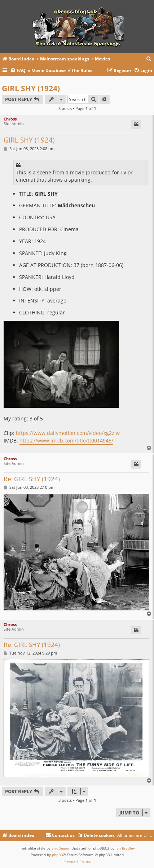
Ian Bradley (125, 848)
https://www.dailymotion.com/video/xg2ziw (68, 433)
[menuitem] (149, 59)
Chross (10, 119)
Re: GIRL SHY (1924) (32, 479)
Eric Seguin (61, 848)
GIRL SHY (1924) (31, 88)
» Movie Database (47, 70)
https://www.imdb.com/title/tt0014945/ (66, 441)
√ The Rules (80, 70)
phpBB (57, 855)
